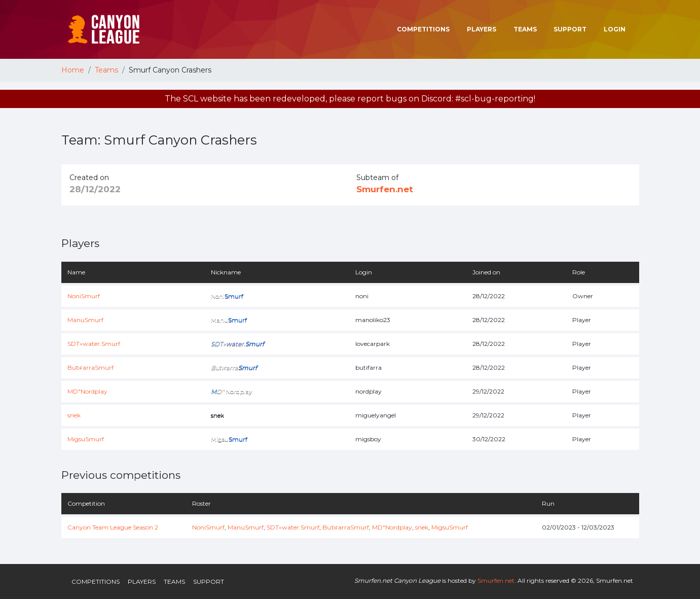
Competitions (423, 29)
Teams (525, 29)
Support (570, 29)
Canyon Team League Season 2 (113, 527)
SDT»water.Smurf (94, 344)
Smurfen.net (385, 189)
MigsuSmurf (86, 439)
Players (482, 29)
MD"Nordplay (87, 391)
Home (73, 70)
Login (615, 29)
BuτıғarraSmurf (91, 367)
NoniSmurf (84, 296)
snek (74, 415)
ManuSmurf (85, 320)
